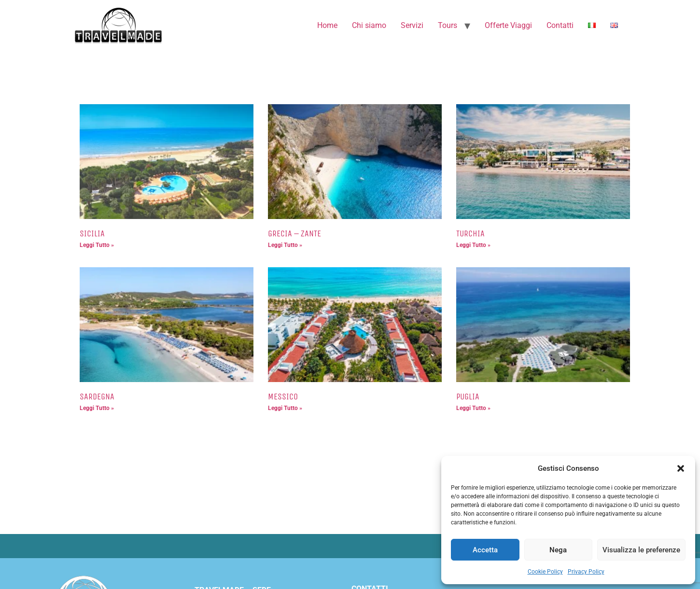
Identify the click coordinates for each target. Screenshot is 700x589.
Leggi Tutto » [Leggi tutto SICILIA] (97, 245)
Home (327, 25)
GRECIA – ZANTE (294, 233)
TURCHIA (470, 233)
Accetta (485, 550)
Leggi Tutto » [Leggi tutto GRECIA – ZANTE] (285, 245)
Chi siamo (369, 25)
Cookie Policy (545, 572)
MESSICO (283, 397)
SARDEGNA (97, 397)
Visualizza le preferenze (641, 550)
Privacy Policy (586, 572)
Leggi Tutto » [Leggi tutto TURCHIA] (473, 245)
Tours (448, 25)
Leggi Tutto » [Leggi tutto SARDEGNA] (97, 408)
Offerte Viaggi (508, 25)
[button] (681, 468)
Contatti (560, 25)
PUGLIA (468, 397)
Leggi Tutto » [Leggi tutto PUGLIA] (473, 408)
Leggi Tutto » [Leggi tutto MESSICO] (285, 408)
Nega (558, 550)
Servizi (412, 25)
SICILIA (92, 233)
